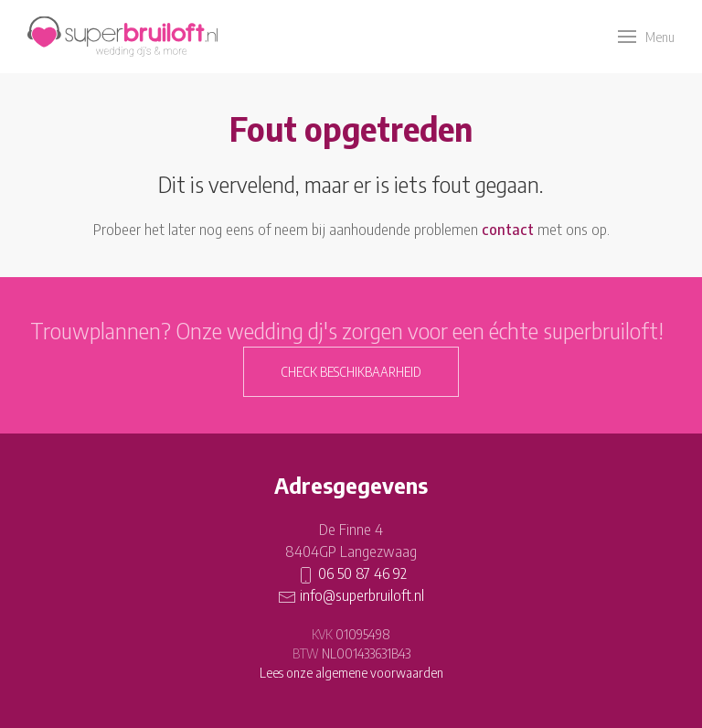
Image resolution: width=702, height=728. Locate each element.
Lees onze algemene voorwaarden (351, 673)
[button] (646, 37)
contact (508, 230)
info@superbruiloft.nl (362, 595)
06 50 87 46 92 (362, 573)
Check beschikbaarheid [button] (351, 372)
